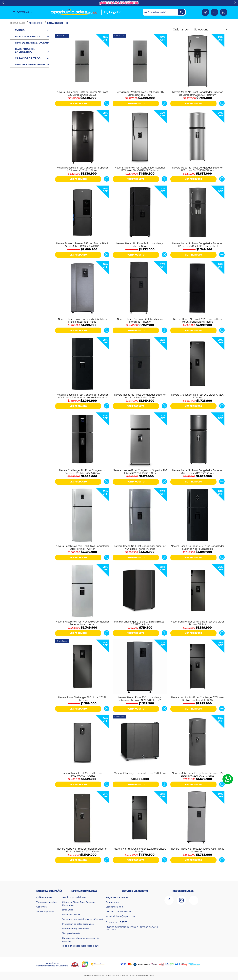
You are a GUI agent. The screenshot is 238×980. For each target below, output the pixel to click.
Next (235, 3)
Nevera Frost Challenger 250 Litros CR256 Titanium (82, 699)
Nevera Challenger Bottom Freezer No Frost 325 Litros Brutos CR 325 (82, 93)
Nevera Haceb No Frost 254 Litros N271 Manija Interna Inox (198, 850)
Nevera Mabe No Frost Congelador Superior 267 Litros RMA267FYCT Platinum (140, 169)
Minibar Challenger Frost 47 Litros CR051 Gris (140, 773)
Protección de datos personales (78, 924)
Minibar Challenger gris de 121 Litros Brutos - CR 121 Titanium (140, 623)
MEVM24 (150, 976)
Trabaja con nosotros (47, 902)
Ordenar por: (181, 30)
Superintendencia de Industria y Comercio (83, 919)
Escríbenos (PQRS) (115, 907)
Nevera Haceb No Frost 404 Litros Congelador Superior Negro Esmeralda (198, 547)
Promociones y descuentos (76, 929)
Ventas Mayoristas (45, 911)
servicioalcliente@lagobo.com (121, 916)
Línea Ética (68, 910)
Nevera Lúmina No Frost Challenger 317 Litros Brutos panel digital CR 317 (198, 699)
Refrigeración (36, 23)
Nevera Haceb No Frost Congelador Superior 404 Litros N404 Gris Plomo (140, 396)
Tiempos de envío (71, 933)
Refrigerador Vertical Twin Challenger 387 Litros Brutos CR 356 (140, 93)
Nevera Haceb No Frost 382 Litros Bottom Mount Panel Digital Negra (198, 320)
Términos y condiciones (74, 897)
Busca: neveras (55, 23)
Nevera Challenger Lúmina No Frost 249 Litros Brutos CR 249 (198, 623)
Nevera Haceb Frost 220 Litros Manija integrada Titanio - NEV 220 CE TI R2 (140, 699)
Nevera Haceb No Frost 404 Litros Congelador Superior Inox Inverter (82, 623)
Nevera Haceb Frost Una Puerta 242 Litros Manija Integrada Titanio (82, 320)
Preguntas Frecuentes (117, 897)
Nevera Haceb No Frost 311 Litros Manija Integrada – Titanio (140, 320)
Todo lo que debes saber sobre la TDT (80, 946)
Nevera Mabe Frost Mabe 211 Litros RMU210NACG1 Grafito (82, 774)
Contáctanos (112, 902)
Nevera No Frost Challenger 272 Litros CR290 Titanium (140, 850)
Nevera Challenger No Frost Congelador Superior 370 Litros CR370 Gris (82, 472)
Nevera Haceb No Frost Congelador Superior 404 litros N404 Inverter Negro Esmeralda (82, 396)
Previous (3, 3)
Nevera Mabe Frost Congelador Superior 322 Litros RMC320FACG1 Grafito (198, 774)
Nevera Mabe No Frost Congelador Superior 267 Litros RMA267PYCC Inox (198, 472)
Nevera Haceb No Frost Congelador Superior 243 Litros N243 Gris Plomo (82, 169)
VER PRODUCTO (78, 103)
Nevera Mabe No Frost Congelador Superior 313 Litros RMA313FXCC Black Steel (198, 245)
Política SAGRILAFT (72, 915)
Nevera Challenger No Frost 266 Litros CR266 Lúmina (198, 396)
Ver (107, 103)
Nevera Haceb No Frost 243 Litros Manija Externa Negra (140, 245)
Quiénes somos (44, 897)
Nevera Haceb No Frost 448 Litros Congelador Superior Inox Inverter (82, 547)
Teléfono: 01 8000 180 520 (118, 911)
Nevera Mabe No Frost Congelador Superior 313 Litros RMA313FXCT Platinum (198, 93)
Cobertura (41, 907)
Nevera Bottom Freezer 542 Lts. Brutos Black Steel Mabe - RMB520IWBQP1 (82, 245)
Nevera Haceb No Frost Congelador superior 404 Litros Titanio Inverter (140, 547)
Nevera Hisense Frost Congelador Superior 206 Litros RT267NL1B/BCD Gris (140, 472)
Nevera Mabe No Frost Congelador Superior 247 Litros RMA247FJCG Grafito (82, 850)
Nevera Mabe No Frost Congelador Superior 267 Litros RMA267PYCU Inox (198, 169)
